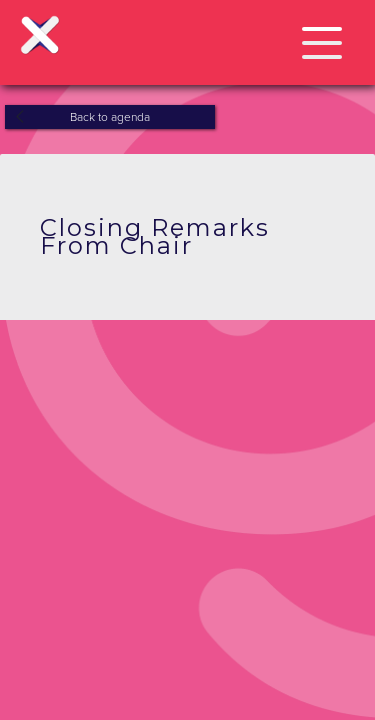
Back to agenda (110, 117)
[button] (322, 39)
